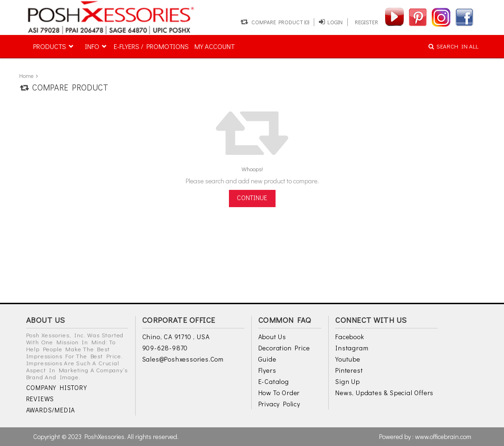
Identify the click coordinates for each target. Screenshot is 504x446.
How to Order (279, 393)
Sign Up (348, 381)
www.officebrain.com (443, 436)
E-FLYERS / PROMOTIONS (151, 46)
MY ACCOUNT (214, 46)
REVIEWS (40, 399)
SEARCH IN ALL (453, 46)
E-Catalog (274, 381)
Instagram (352, 348)
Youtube (348, 359)
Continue (252, 198)
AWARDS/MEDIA (51, 410)
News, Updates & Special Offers (384, 393)
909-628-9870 (165, 348)
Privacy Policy (279, 404)
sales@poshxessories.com (183, 359)
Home (26, 76)
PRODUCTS (50, 46)
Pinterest (349, 370)
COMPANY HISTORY (57, 387)
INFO (92, 46)
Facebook (349, 337)
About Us (272, 337)
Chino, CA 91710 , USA (176, 337)
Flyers (267, 370)
